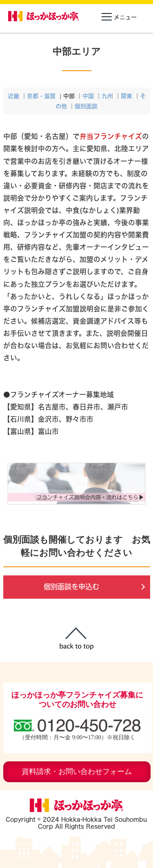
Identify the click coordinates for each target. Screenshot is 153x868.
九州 (107, 96)
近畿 (13, 96)
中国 (88, 96)
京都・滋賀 (41, 96)
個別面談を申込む (71, 587)
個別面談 (86, 106)
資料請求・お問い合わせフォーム (77, 772)
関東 (126, 96)
